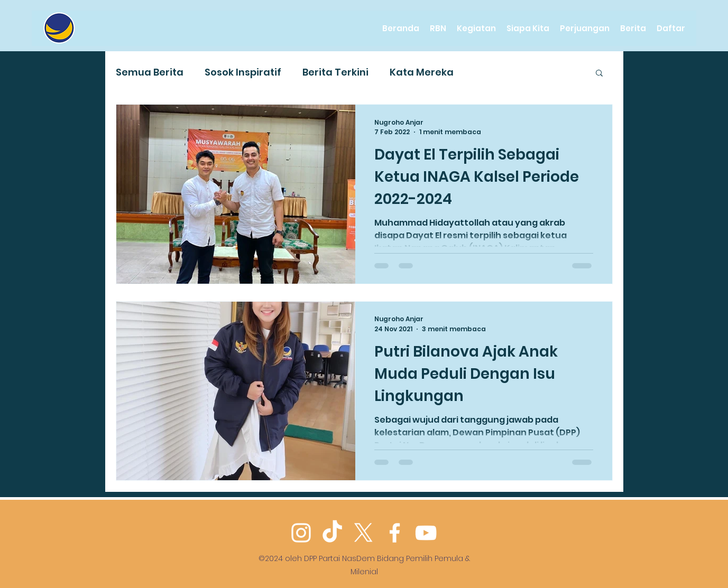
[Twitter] (363, 533)
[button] (599, 74)
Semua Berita (150, 72)
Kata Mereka (422, 72)
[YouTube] (426, 533)
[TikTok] (332, 533)
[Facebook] (395, 533)
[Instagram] (301, 533)
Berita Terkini (335, 72)
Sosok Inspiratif (243, 72)
